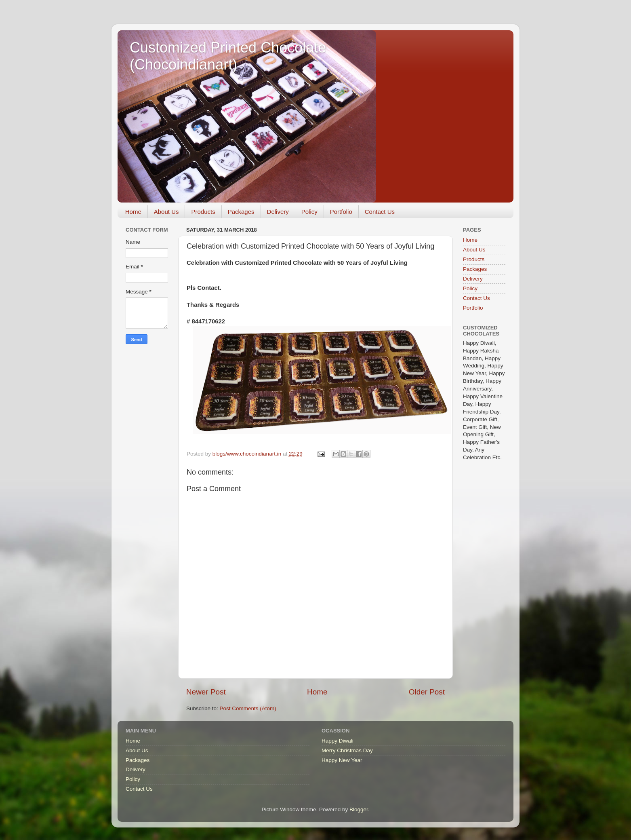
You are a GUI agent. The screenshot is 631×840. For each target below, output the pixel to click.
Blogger (359, 809)
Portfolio (341, 212)
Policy (309, 212)
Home (133, 212)
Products (203, 212)
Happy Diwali (338, 741)
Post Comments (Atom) (248, 708)
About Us (166, 212)
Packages (241, 212)
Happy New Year (342, 760)
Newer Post (206, 692)
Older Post (427, 692)
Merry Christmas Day (347, 750)
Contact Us (380, 212)
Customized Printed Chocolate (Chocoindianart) (228, 56)
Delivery (278, 212)
